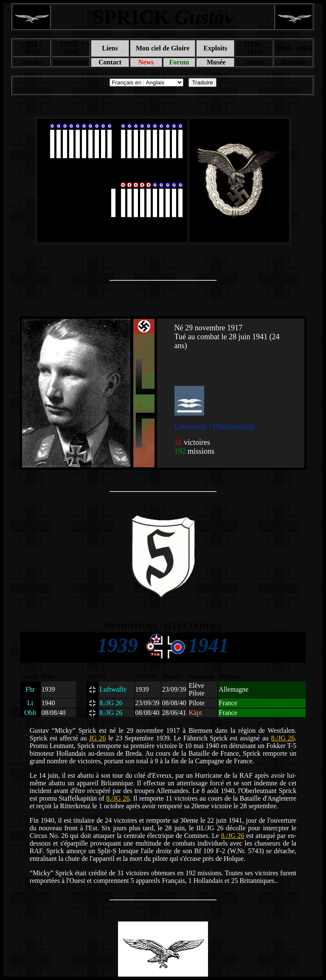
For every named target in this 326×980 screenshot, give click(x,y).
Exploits (215, 48)
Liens (110, 48)
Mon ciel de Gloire (163, 48)
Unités (254, 62)
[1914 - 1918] (32, 48)
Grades (32, 62)
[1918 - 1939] (71, 48)
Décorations (71, 62)
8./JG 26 (283, 738)
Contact (110, 62)
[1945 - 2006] (294, 48)
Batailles (294, 62)
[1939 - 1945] (254, 48)
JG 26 (97, 738)
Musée (215, 62)
